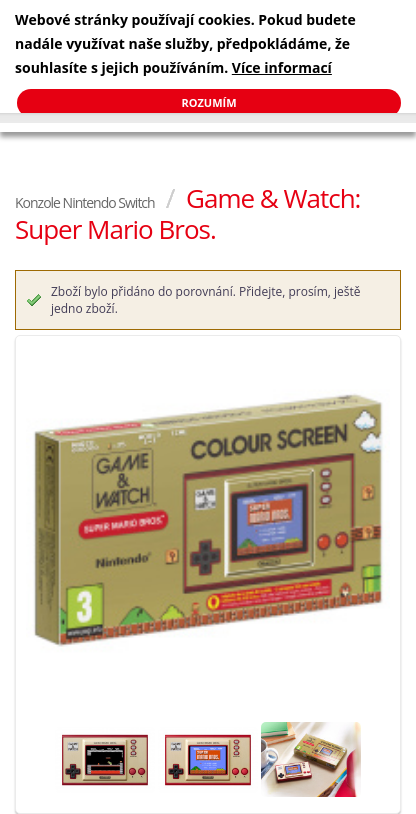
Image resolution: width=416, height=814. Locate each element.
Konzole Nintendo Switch (85, 202)
